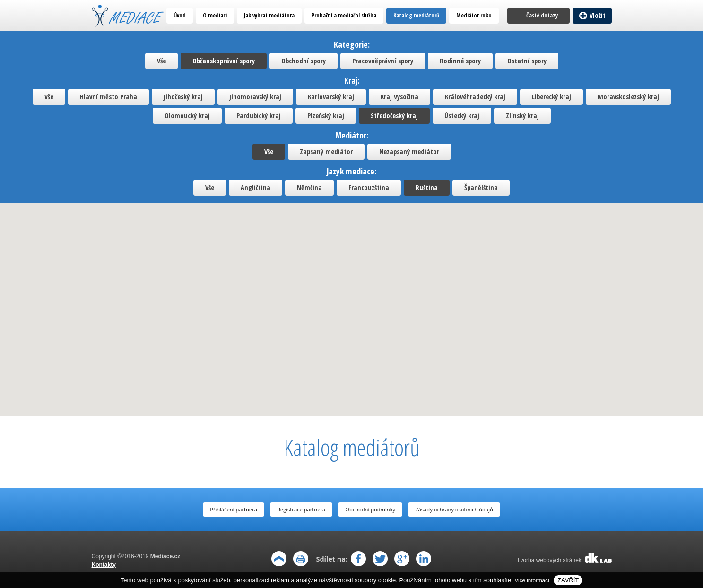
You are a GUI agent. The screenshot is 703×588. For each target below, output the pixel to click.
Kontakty (104, 565)
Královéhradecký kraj (475, 97)
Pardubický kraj (259, 116)
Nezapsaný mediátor (409, 151)
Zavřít (568, 580)
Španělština (481, 187)
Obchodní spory (304, 61)
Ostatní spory (527, 61)
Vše (161, 61)
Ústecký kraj (462, 116)
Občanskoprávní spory (224, 61)
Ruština (427, 187)
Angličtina (256, 187)
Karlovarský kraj (331, 97)
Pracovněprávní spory (383, 61)
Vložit (598, 15)
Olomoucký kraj (187, 116)
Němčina (309, 187)
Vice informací (532, 580)
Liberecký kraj (551, 97)
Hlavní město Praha (108, 97)
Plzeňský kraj (326, 116)
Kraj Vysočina (399, 97)
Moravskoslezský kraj (628, 97)
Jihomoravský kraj (255, 97)
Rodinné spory (460, 61)
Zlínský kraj (522, 116)
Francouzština (369, 187)
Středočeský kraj (394, 116)
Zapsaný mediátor (326, 151)
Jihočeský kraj (183, 97)
